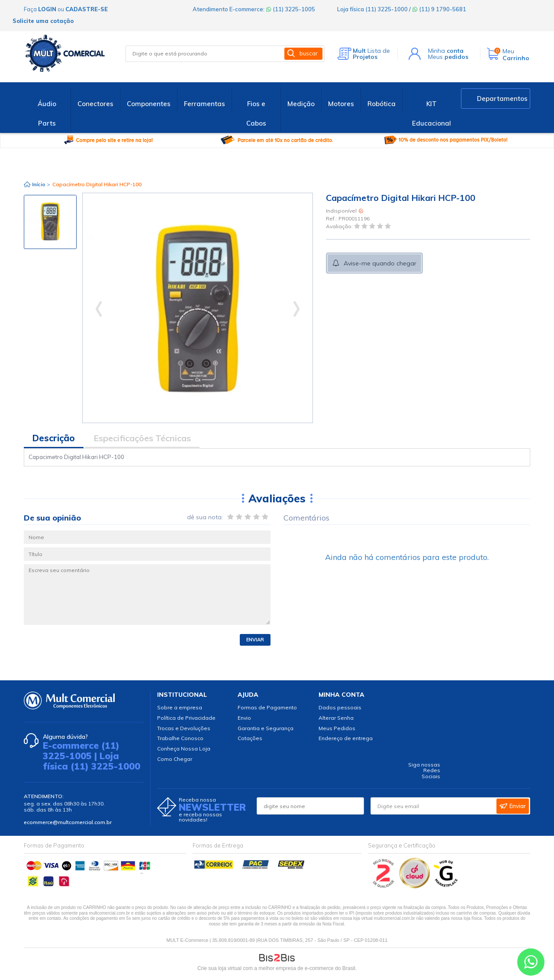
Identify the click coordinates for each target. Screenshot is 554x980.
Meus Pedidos (337, 728)
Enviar (255, 640)
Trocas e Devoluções (184, 728)
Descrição (54, 438)
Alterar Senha (336, 718)
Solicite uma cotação (43, 21)
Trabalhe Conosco (180, 738)
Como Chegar (175, 759)
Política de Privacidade (186, 718)
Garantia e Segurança (266, 728)
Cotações (250, 738)
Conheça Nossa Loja (184, 749)
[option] (50, 222)
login (47, 9)
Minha (446, 51)
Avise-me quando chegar (380, 263)
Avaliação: (340, 227)
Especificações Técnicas (142, 438)
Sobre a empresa (180, 707)
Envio (244, 718)
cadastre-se (87, 9)
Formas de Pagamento (267, 707)
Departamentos (502, 99)
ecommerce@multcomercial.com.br (68, 822)
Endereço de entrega (346, 738)
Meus (448, 57)
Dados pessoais (340, 707)
